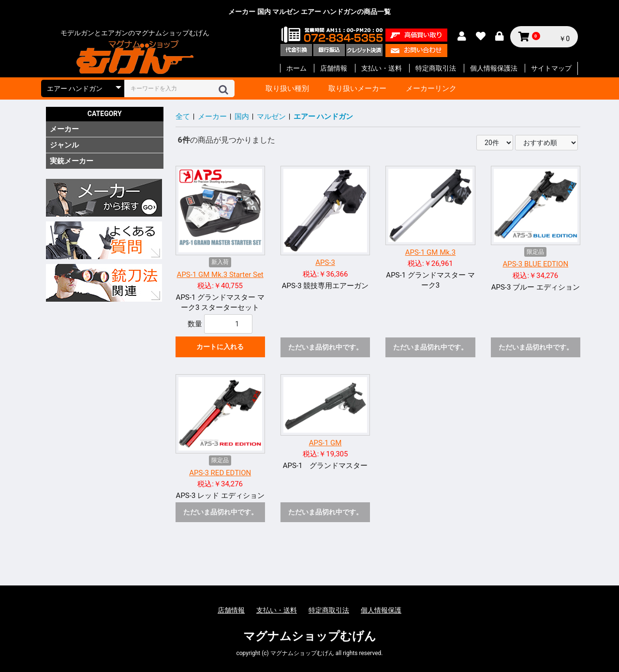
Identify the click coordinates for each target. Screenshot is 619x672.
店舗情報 (334, 68)
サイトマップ (551, 68)
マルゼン (271, 117)
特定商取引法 (436, 68)
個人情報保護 (381, 610)
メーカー (64, 129)
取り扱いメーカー (357, 88)
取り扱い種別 (287, 88)
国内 (242, 117)
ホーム (296, 68)
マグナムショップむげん (310, 636)
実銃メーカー (72, 161)
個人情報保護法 (494, 68)
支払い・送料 (382, 68)
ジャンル (64, 145)
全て (183, 117)
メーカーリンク (431, 88)
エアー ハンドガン (324, 117)
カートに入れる (220, 347)
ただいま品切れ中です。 (325, 347)
